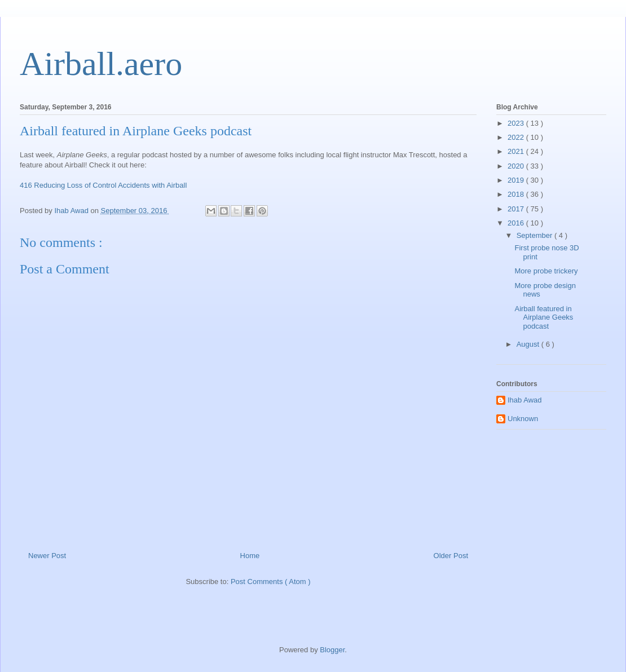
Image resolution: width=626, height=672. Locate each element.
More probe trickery (546, 271)
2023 (517, 123)
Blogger (332, 650)
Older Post (451, 556)
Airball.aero (101, 64)
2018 (517, 194)
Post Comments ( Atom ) (271, 582)
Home (250, 556)
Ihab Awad (524, 400)
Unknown (523, 419)
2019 (517, 180)
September (535, 235)
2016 (517, 223)
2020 (517, 166)
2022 (517, 137)
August (529, 344)
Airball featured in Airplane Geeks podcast (544, 317)
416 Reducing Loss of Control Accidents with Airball (103, 185)
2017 (517, 209)
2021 (517, 151)
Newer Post (47, 556)
